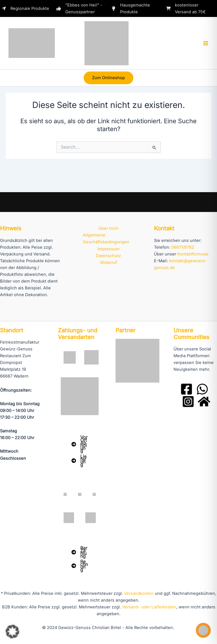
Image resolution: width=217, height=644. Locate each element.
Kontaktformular (193, 254)
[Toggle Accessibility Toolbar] (203, 630)
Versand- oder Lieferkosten (149, 607)
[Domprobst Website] (204, 402)
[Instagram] (188, 402)
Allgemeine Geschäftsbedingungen (106, 238)
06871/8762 (183, 247)
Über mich (108, 228)
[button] (108, 78)
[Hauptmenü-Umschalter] (206, 43)
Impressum (108, 249)
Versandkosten (139, 593)
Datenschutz (108, 256)
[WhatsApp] (202, 389)
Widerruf (108, 263)
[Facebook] (186, 389)
